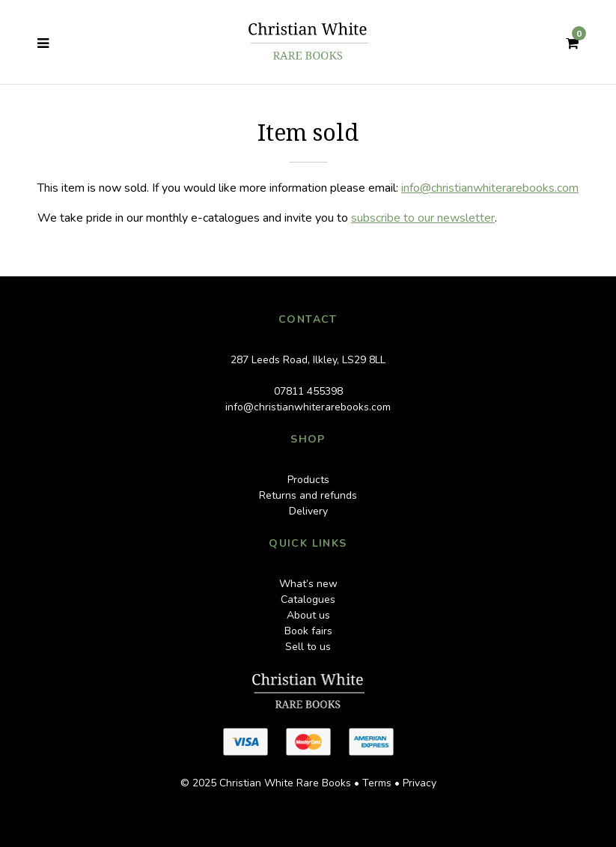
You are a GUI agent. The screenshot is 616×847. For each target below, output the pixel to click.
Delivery (308, 511)
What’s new (308, 584)
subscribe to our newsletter (423, 218)
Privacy (420, 783)
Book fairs (308, 631)
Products (308, 480)
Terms (377, 783)
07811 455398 (308, 391)
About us (308, 615)
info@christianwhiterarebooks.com (490, 188)
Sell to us (308, 647)
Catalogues (308, 599)
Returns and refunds (308, 495)
